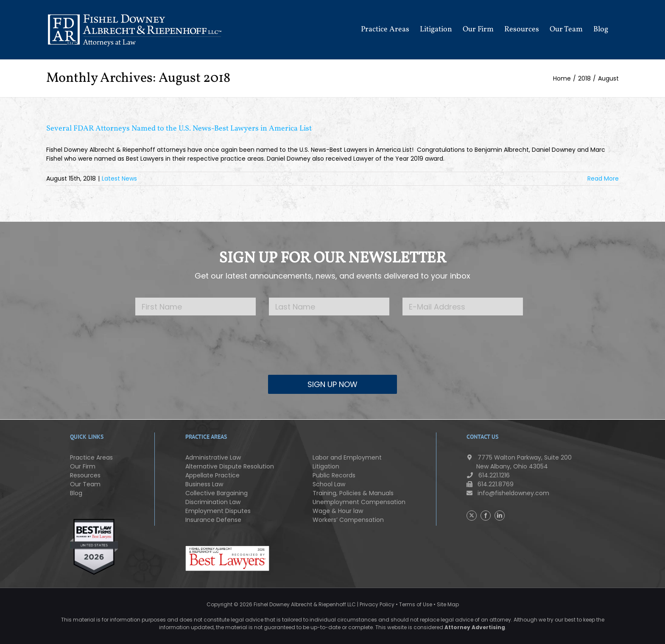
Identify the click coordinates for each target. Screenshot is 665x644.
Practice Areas (91, 457)
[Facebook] (486, 516)
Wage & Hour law (338, 511)
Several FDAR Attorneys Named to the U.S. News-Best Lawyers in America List (179, 129)
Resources (85, 475)
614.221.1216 (488, 475)
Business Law (204, 484)
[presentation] (332, 351)
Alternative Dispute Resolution (230, 466)
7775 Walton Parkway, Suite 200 (519, 462)
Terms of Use (416, 604)
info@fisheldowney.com (508, 493)
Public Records (334, 475)
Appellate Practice (212, 475)
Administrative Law (213, 457)
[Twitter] (472, 516)
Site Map (448, 604)
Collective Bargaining (217, 493)
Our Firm (83, 466)
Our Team (85, 484)
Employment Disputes (218, 511)
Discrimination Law (213, 502)
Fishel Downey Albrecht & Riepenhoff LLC (305, 604)
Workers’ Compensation (348, 520)
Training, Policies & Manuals (353, 493)
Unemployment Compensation (359, 502)
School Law (329, 484)
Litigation (326, 466)
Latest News (119, 178)
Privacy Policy (377, 604)
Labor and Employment (347, 457)
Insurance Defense (213, 520)
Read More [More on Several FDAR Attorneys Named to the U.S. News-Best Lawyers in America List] (603, 178)
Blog (76, 493)
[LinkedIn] (500, 516)
